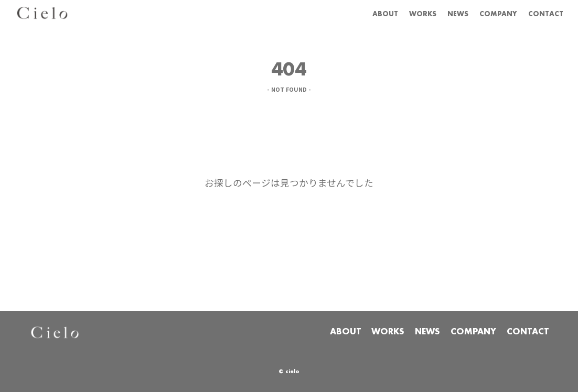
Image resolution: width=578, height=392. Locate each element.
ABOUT (353, 14)
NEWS (438, 14)
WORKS (397, 14)
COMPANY (486, 14)
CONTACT (542, 14)
